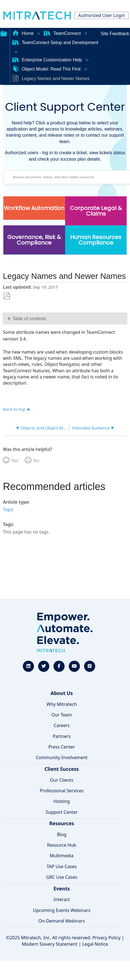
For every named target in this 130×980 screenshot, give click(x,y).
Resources (62, 823)
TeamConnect (63, 33)
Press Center (62, 747)
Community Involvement (62, 757)
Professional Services (62, 791)
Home (24, 33)
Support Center (62, 812)
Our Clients (62, 780)
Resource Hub (62, 845)
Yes (15, 460)
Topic (8, 510)
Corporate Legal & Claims (96, 211)
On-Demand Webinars (62, 921)
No (36, 460)
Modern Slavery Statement (50, 944)
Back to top (14, 409)
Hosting (62, 801)
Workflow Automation (34, 208)
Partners (62, 736)
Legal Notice (95, 944)
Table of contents (29, 319)
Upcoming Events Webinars (62, 910)
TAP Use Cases (62, 866)
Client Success (62, 769)
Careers (62, 725)
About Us (62, 693)
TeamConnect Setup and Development (55, 43)
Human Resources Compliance (96, 240)
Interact (62, 899)
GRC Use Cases (62, 877)
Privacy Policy (106, 938)
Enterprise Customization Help (48, 60)
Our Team (62, 715)
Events (62, 889)
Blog (62, 834)
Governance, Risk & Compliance (34, 240)
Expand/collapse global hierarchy (4, 33)
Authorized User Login (102, 15)
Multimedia (62, 856)
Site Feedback (115, 34)
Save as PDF (7, 296)
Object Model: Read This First (47, 69)
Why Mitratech (62, 704)
